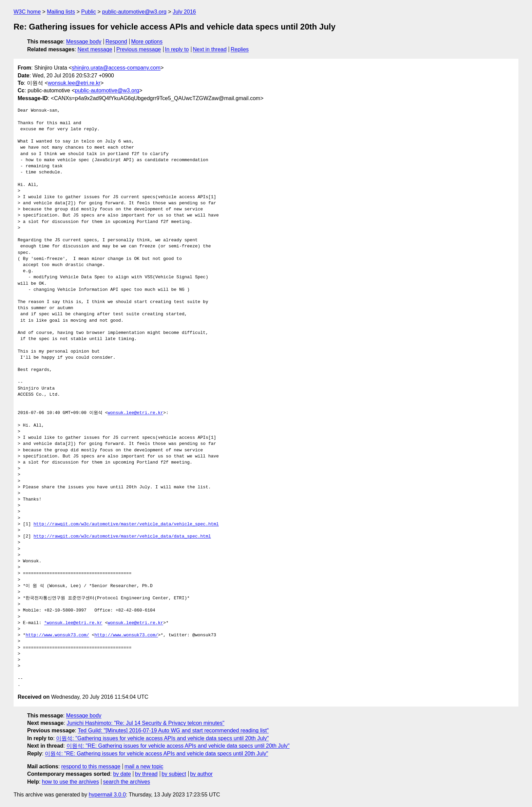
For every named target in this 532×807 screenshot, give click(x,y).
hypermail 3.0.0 (107, 795)
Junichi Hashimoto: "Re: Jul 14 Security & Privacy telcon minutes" (146, 723)
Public (89, 12)
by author (201, 774)
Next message (95, 49)
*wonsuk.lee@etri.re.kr (73, 623)
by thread (146, 774)
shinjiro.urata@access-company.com (116, 68)
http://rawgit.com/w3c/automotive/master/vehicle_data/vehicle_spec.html (126, 524)
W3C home (27, 12)
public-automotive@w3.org (134, 12)
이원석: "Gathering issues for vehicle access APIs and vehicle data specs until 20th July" (162, 738)
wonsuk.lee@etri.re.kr (74, 83)
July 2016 (184, 12)
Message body (84, 42)
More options (147, 42)
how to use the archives (71, 782)
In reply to (177, 49)
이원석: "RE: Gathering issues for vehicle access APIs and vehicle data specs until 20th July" (178, 746)
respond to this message (91, 766)
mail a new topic (144, 766)
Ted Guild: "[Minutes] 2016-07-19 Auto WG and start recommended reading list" (173, 730)
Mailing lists (61, 12)
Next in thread (210, 49)
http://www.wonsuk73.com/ (57, 635)
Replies (240, 49)
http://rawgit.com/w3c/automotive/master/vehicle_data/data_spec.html (122, 537)
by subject (174, 774)
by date (122, 774)
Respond (116, 42)
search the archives (127, 782)
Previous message (139, 49)
